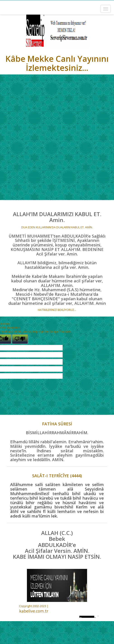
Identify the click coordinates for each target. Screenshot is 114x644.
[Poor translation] (20, 339)
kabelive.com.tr (34, 611)
